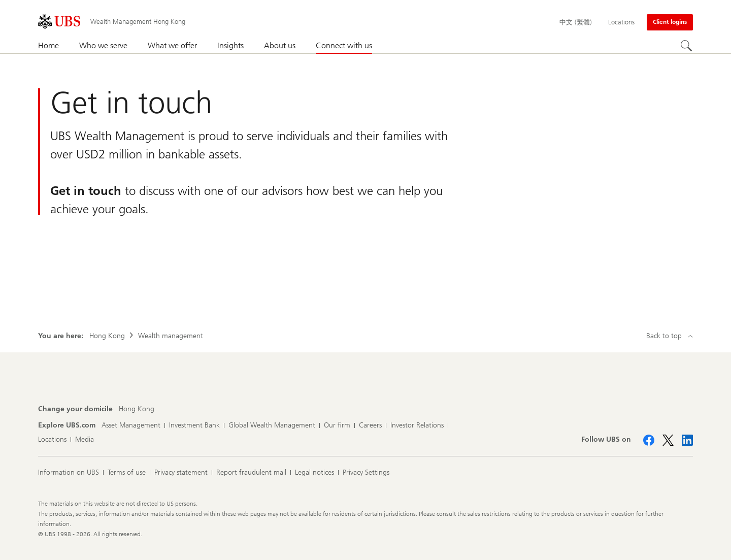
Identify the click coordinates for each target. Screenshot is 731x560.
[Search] (687, 46)
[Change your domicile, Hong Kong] (137, 409)
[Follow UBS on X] (668, 440)
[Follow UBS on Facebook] (649, 440)
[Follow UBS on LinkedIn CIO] (687, 440)
